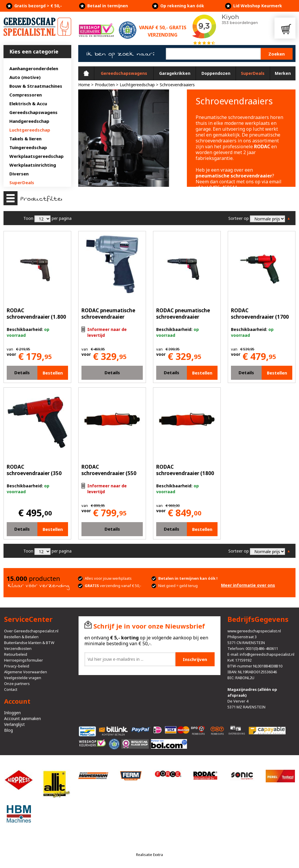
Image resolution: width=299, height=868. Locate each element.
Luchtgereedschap (30, 130)
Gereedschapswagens (33, 112)
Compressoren (26, 95)
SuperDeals (22, 182)
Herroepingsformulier (24, 660)
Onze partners (17, 684)
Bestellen (53, 373)
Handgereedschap (29, 121)
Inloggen (12, 713)
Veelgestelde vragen (23, 678)
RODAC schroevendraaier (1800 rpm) (185, 473)
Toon (28, 218)
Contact (11, 689)
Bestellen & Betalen (21, 637)
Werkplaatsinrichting (33, 165)
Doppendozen (216, 73)
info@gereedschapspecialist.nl (267, 654)
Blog (8, 730)
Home (86, 73)
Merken (283, 73)
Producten (105, 85)
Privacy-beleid (17, 666)
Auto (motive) (25, 77)
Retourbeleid (16, 654)
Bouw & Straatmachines (36, 86)
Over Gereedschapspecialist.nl (31, 631)
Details (22, 372)
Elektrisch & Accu (28, 103)
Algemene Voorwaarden (26, 672)
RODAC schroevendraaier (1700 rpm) (260, 317)
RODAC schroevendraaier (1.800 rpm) (36, 317)
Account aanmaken (22, 718)
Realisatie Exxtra (149, 855)
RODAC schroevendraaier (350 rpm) (34, 473)
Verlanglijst (14, 724)
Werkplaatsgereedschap (36, 156)
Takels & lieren (25, 139)
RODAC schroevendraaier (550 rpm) (109, 473)
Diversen (19, 174)
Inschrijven (195, 659)
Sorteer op (239, 218)
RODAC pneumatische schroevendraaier (108, 314)
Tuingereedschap (28, 147)
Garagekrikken (175, 73)
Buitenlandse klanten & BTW (29, 643)
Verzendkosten (18, 648)
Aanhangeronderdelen (34, 68)
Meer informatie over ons (248, 585)
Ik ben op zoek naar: (120, 54)
